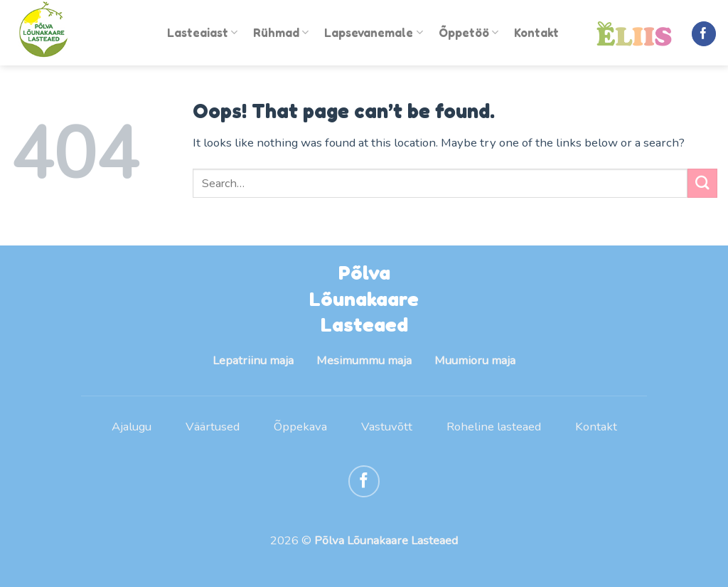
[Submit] (702, 183)
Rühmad (281, 33)
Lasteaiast (202, 33)
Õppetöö (469, 33)
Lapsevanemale (373, 33)
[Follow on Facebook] (704, 34)
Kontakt (536, 33)
